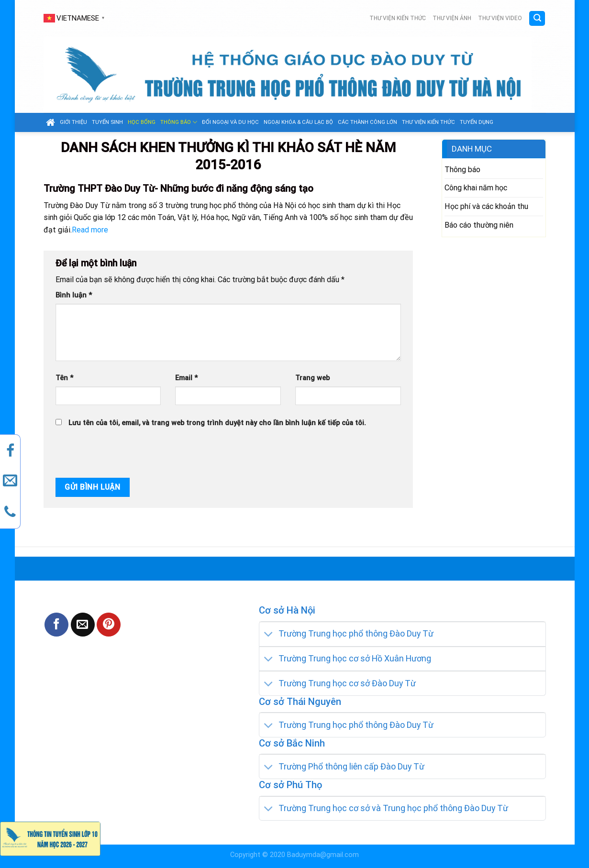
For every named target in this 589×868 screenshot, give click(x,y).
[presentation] (120, 453)
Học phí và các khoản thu (486, 206)
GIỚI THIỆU (73, 122)
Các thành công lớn (367, 122)
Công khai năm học (476, 188)
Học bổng (142, 122)
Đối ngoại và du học (230, 122)
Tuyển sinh (107, 122)
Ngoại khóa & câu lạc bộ (298, 122)
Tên (64, 378)
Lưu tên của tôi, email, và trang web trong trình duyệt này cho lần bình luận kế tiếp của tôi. (217, 423)
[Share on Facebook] (56, 625)
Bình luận (74, 295)
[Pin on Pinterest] (109, 625)
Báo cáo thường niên (479, 225)
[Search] (537, 18)
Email (186, 378)
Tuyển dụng (477, 122)
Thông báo (179, 122)
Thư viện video (500, 18)
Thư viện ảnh (452, 18)
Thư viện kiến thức (398, 18)
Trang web (312, 378)
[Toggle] (269, 635)
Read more (90, 230)
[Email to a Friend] (83, 625)
